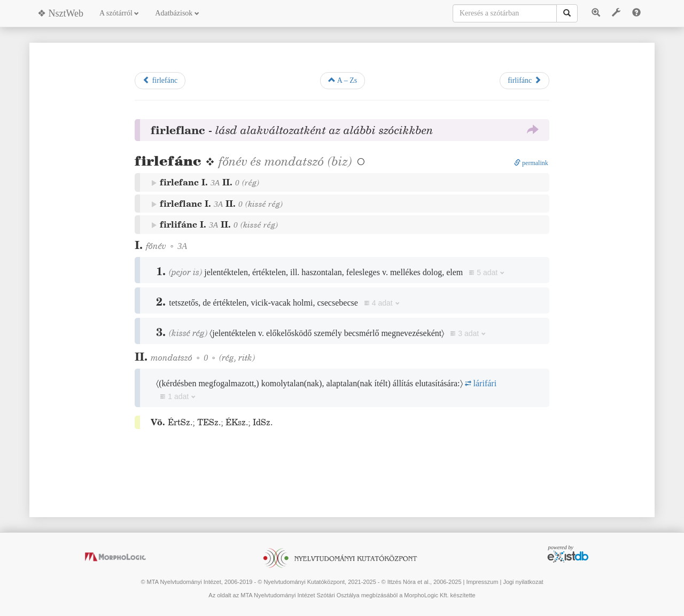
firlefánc (160, 80)
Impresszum (482, 582)
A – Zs (343, 80)
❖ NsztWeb (60, 13)
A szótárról (119, 13)
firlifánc (524, 80)
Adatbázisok (177, 13)
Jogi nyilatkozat (523, 582)
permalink (531, 163)
